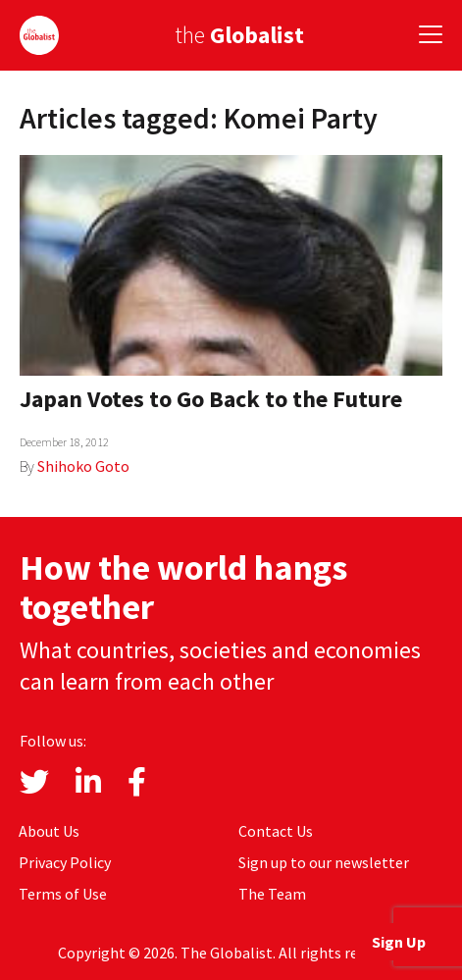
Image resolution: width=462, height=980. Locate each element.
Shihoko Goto (83, 466)
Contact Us (276, 831)
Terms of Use (63, 894)
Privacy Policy (65, 862)
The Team (272, 894)
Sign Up (399, 942)
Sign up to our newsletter (324, 862)
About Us (49, 831)
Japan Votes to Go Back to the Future (211, 399)
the (239, 35)
